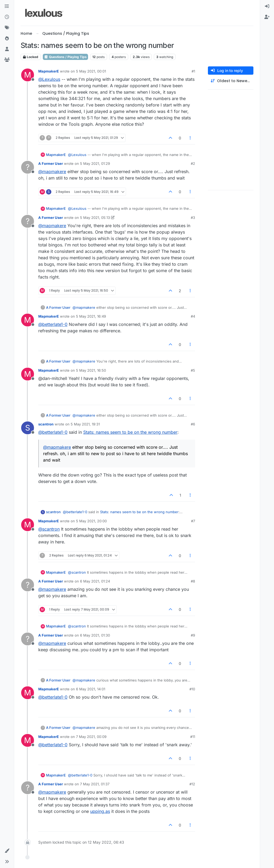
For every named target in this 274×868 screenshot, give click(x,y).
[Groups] (7, 60)
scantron (46, 424)
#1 (193, 71)
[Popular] (7, 39)
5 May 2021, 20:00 (91, 521)
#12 (192, 784)
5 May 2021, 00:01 (91, 71)
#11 (193, 737)
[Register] (267, 17)
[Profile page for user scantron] (28, 428)
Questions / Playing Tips (65, 57)
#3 (193, 218)
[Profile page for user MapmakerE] (28, 75)
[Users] (7, 49)
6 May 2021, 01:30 (95, 635)
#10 (192, 689)
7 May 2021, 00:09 (91, 737)
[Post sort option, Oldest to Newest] (231, 81)
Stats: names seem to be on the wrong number (130, 432)
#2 (193, 163)
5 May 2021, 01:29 (95, 163)
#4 (193, 316)
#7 (193, 521)
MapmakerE (49, 71)
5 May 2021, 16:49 (91, 316)
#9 (193, 635)
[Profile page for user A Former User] (28, 167)
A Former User (51, 163)
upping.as (100, 811)
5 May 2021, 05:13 (95, 218)
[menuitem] (267, 6)
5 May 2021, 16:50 (91, 370)
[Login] (267, 6)
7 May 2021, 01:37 (95, 784)
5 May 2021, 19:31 (85, 424)
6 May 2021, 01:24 (95, 581)
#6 (193, 424)
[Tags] (7, 28)
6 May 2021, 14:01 (91, 689)
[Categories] (7, 6)
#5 (193, 370)
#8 (193, 581)
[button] (7, 851)
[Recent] (7, 17)
